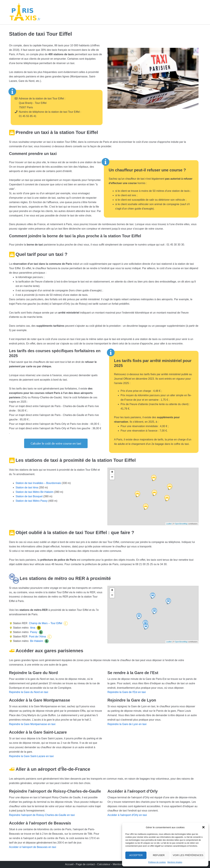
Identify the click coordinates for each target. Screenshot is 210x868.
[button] (203, 827)
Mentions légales (175, 862)
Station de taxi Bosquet (29, 496)
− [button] (112, 477)
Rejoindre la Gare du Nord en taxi (29, 692)
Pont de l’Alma (37, 637)
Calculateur (104, 864)
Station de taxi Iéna (27, 487)
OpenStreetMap (181, 524)
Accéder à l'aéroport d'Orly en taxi (127, 815)
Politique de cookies (157, 862)
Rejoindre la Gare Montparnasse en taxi (32, 724)
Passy (33, 632)
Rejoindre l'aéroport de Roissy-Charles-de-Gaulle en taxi (42, 815)
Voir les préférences (188, 855)
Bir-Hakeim (36, 641)
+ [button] (112, 472)
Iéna (32, 628)
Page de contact (85, 864)
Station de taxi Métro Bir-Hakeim (34, 492)
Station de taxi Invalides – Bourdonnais (38, 483)
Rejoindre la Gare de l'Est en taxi (127, 692)
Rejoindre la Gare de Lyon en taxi (127, 724)
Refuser (159, 855)
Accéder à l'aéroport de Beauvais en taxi (33, 847)
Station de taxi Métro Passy (32, 501)
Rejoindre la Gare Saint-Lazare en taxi (31, 756)
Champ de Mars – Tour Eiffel (45, 623)
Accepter (136, 855)
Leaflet (169, 524)
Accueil (70, 864)
